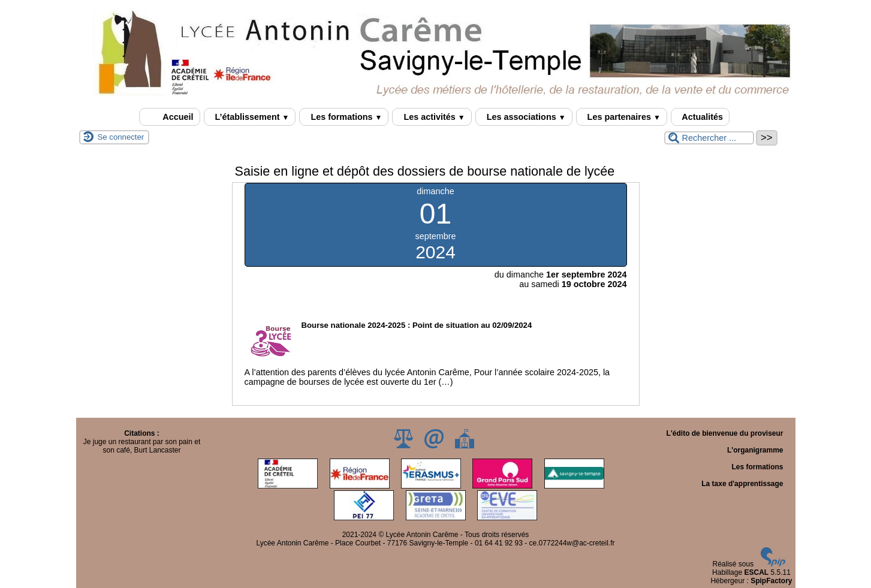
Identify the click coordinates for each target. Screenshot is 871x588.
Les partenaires (622, 117)
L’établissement (250, 117)
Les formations (344, 117)
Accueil (170, 117)
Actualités (700, 117)
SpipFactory (771, 581)
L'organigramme (755, 450)
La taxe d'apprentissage (742, 484)
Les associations (524, 117)
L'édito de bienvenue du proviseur (725, 433)
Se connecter (121, 137)
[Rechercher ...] (709, 138)
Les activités (432, 117)
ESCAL (756, 572)
